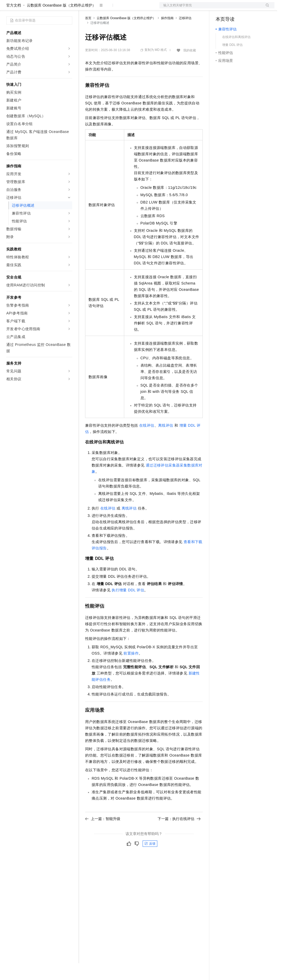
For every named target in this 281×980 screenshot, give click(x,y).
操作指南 (167, 35)
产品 (68, 8)
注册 (247, 8)
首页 (88, 35)
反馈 (150, 860)
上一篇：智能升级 (103, 836)
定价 (113, 8)
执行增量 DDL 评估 (128, 607)
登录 (266, 8)
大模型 (54, 8)
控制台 (234, 8)
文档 (210, 8)
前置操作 (131, 670)
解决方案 (85, 8)
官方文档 (14, 22)
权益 (101, 8)
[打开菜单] (8, 8)
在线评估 (147, 442)
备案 (221, 8)
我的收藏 (190, 67)
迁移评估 (185, 35)
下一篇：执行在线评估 (179, 836)
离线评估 (166, 442)
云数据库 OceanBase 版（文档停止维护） (61, 22)
